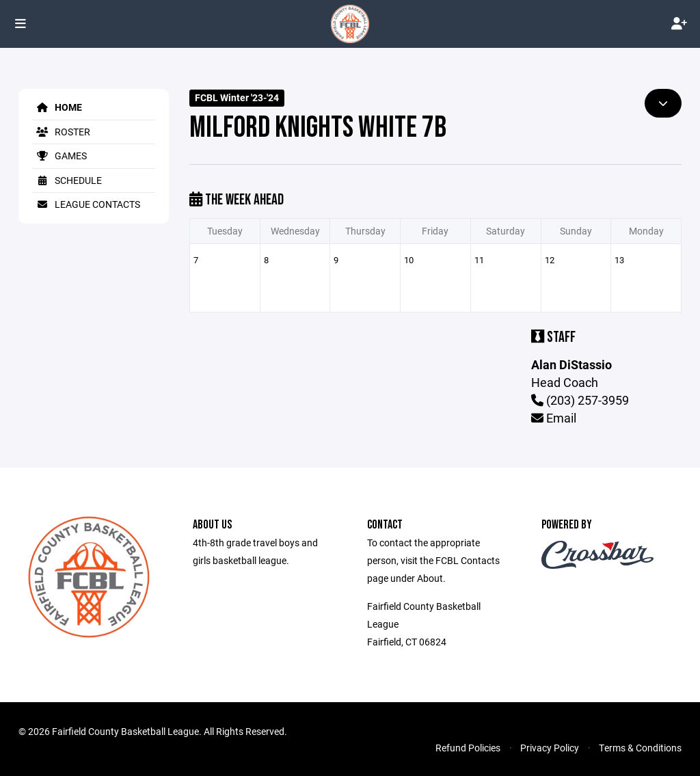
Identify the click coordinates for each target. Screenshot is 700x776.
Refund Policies (468, 748)
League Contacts (86, 204)
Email (554, 418)
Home (57, 107)
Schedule (67, 180)
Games (59, 156)
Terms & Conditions (640, 748)
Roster (61, 132)
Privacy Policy (550, 748)
